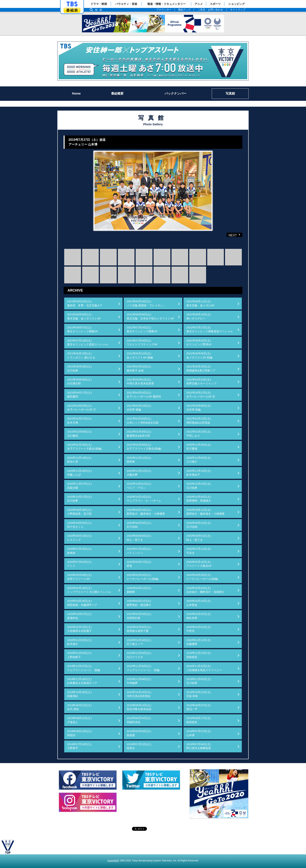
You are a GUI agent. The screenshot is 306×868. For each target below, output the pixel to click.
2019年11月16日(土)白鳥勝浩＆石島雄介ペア (82, 681)
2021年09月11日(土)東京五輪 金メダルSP (200, 303)
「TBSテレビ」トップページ (72, 4)
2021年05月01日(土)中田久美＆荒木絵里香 (140, 382)
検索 (100, 10)
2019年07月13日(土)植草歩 (139, 746)
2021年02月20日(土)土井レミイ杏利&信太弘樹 (143, 421)
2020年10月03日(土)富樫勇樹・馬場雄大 (199, 499)
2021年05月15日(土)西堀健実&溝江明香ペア (201, 368)
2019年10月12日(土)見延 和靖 (199, 694)
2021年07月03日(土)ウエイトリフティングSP (142, 343)
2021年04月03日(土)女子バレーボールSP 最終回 (144, 395)
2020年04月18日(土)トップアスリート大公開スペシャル (89, 590)
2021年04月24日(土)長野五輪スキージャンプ (201, 382)
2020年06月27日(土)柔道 (139, 564)
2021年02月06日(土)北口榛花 (79, 434)
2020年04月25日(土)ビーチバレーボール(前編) (202, 577)
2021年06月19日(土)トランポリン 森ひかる (81, 355)
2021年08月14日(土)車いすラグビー (199, 316)
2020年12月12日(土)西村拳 (139, 460)
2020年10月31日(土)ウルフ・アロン (139, 486)
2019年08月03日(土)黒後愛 (139, 733)
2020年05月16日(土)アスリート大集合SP (199, 564)
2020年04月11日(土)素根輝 (139, 590)
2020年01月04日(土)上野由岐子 (79, 655)
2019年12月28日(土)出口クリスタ (139, 655)
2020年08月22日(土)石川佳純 (199, 525)
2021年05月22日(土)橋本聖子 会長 (139, 368)
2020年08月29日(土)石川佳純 (139, 525)
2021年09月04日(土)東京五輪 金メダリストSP (84, 316)
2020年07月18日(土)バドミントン (139, 551)
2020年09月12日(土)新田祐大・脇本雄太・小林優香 (205, 512)
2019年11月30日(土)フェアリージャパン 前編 (143, 668)
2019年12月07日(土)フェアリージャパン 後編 (84, 668)
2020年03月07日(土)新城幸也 (79, 616)
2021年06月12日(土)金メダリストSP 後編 (140, 355)
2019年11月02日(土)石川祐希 (199, 681)
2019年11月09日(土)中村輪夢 (139, 681)
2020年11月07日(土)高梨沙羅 (79, 486)
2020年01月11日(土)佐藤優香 (199, 642)
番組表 (72, 10)
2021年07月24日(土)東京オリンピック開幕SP (142, 329)
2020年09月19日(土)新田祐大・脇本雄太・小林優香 (146, 512)
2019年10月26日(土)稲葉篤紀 (79, 694)
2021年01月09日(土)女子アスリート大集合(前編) (144, 447)
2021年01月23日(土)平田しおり (199, 434)
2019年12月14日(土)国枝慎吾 (199, 655)
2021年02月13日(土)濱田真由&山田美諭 (199, 421)
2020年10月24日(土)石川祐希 (199, 486)
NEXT (228, 235)
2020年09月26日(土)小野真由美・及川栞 (79, 512)
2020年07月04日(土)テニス (79, 564)
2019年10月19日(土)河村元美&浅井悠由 (139, 694)
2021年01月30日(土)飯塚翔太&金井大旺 (139, 434)
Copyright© (113, 861)
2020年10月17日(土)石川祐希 (79, 499)
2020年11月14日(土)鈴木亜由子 (199, 473)
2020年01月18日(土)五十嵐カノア (139, 642)
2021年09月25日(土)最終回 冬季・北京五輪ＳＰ (85, 303)
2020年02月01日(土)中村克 (199, 629)
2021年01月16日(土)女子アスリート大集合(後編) (84, 447)
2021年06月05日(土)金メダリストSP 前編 (199, 355)
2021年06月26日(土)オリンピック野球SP (199, 343)
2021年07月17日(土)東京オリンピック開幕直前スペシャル (210, 329)
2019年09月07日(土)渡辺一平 (199, 707)
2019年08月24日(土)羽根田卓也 (139, 720)
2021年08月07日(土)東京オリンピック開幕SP (83, 329)
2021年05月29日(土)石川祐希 (79, 368)
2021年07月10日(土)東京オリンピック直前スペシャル (88, 343)
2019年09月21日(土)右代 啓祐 (79, 707)
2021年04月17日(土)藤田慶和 (79, 395)
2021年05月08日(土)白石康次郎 (79, 382)
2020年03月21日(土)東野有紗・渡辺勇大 (139, 603)
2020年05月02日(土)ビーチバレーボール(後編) (143, 577)
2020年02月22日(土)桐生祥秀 (199, 616)
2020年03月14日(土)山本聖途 (199, 603)
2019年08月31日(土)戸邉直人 (79, 720)
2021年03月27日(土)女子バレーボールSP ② (201, 395)
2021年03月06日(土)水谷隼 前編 (199, 408)
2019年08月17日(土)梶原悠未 (199, 720)
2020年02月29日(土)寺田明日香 (139, 616)
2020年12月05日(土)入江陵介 (199, 460)
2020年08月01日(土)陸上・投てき (199, 538)
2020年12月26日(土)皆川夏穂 (199, 447)
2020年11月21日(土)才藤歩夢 (139, 473)
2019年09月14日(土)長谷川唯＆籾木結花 (139, 707)
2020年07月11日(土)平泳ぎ (199, 551)
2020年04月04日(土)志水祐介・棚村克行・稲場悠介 (205, 590)
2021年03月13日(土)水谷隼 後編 (139, 408)
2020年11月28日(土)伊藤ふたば (79, 473)
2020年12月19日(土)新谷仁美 (79, 460)
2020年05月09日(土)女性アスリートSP (79, 577)
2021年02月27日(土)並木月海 (79, 421)
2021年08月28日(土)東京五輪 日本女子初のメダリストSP (150, 316)
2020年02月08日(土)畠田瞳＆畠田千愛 (139, 629)
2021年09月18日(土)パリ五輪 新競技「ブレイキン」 (146, 303)
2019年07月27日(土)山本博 (199, 733)
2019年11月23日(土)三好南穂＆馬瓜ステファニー (204, 668)
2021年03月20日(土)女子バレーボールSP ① (82, 408)
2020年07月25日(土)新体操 (79, 551)
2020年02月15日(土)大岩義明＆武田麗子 (79, 629)
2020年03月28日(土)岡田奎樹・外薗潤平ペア (82, 603)
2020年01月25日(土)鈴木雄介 (79, 642)
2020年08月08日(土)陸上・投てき (139, 538)
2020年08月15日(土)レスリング (79, 538)
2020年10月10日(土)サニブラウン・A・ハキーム (144, 499)
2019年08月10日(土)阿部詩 (79, 733)
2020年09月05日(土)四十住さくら (79, 525)
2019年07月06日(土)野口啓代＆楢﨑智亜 (199, 746)
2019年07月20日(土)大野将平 (79, 746)
